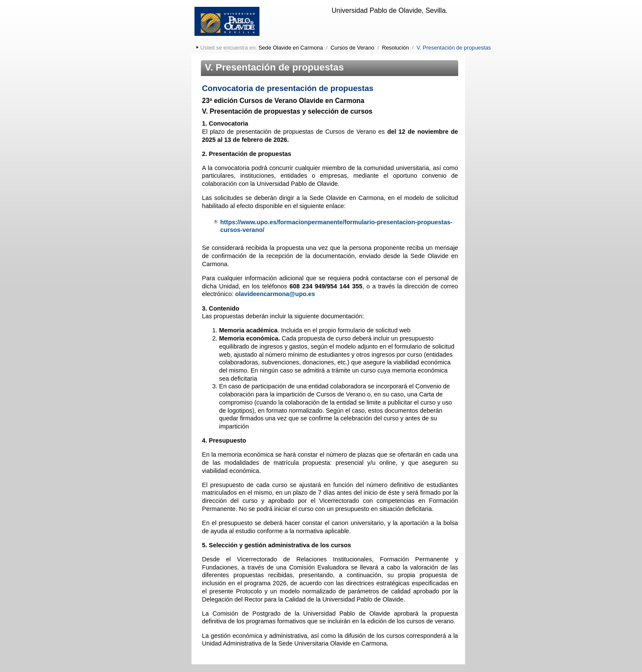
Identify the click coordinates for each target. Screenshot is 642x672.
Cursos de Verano (352, 48)
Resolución (396, 48)
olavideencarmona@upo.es (275, 294)
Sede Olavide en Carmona (291, 48)
